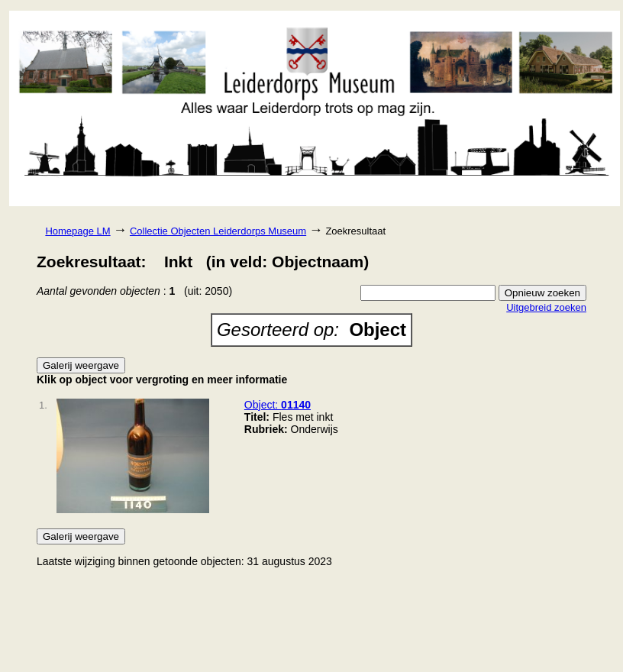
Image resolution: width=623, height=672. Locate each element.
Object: (278, 405)
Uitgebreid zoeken (546, 307)
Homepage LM (77, 231)
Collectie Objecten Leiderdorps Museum (218, 231)
